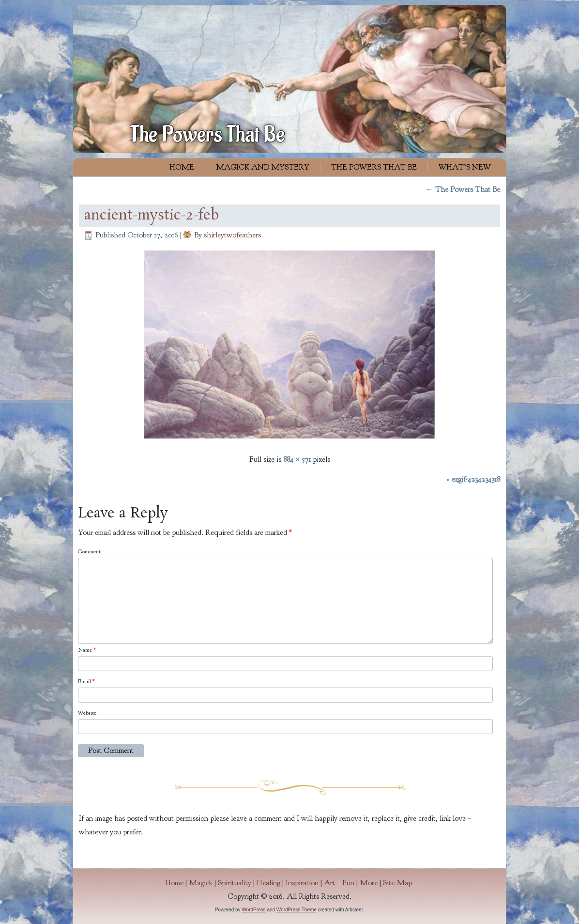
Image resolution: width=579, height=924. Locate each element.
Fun (348, 883)
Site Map (397, 883)
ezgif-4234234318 (476, 479)
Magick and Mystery (263, 167)
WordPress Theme (297, 910)
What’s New (465, 167)
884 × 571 (297, 459)
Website (87, 713)
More (369, 883)
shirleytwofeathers (232, 235)
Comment (89, 551)
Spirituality (235, 883)
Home (182, 167)
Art (333, 883)
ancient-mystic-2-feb (152, 216)
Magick (201, 883)
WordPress (253, 910)
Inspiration (302, 883)
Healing (268, 883)
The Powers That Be (207, 135)
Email (86, 681)
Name (87, 650)
